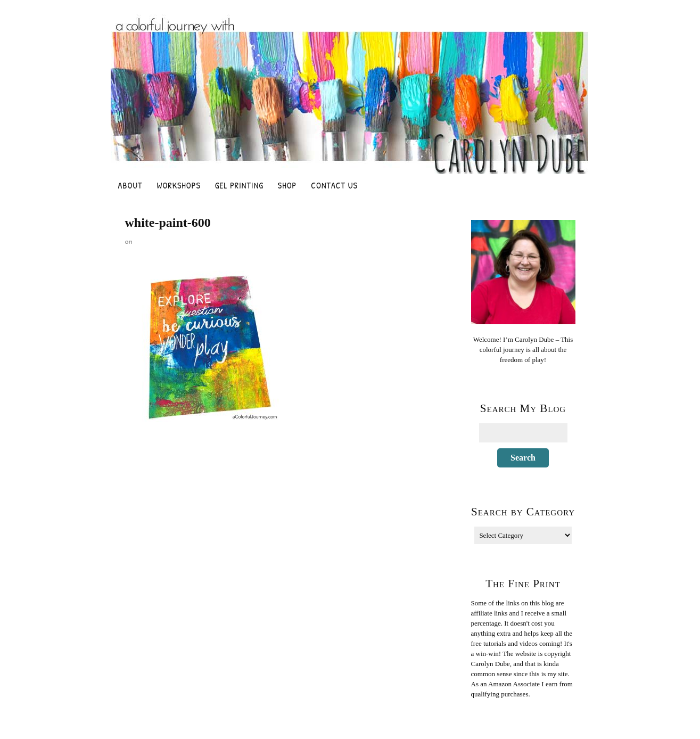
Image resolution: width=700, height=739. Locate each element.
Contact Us (334, 185)
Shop (287, 185)
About (130, 185)
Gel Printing (239, 185)
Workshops (179, 185)
